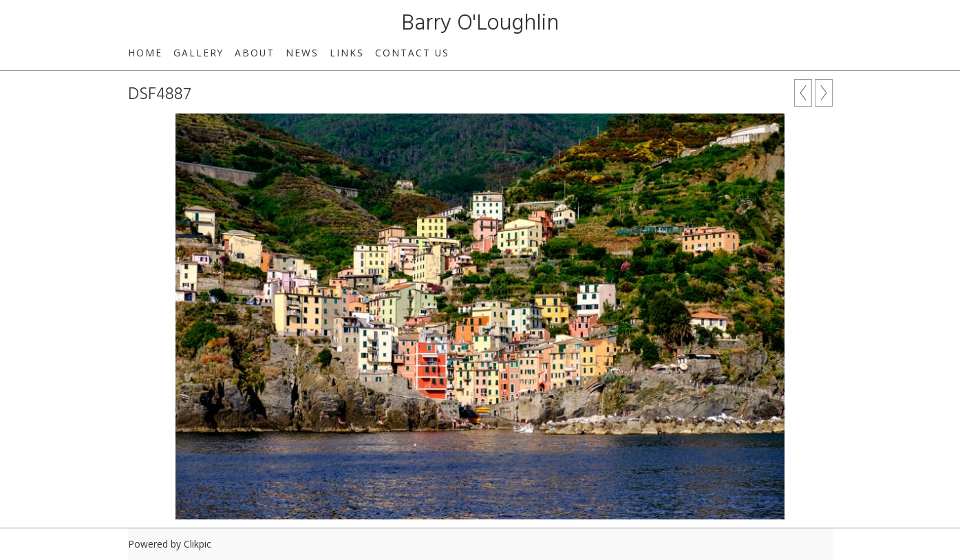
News (302, 53)
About (255, 53)
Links (347, 53)
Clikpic (198, 544)
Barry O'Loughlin (480, 24)
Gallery (199, 53)
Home (145, 53)
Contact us (412, 53)
